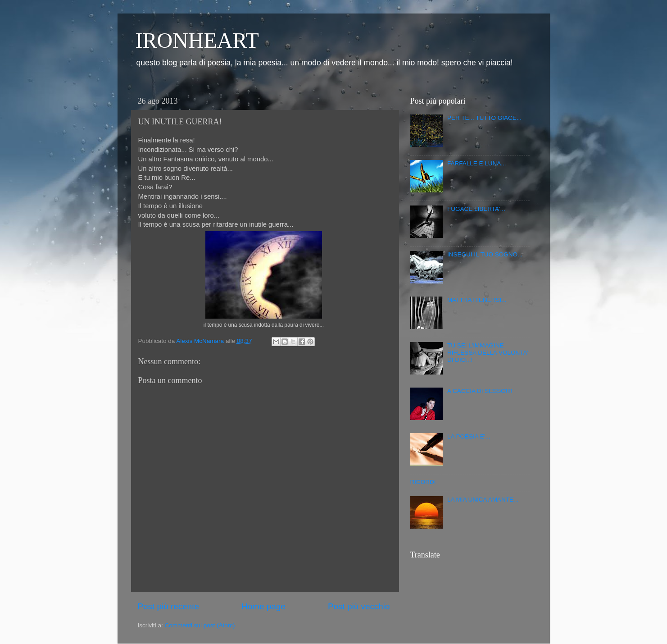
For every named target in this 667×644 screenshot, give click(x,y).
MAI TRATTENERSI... (477, 300)
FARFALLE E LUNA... (477, 163)
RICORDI (423, 482)
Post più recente (169, 606)
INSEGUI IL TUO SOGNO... (485, 254)
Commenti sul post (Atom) (200, 625)
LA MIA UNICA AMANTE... (483, 500)
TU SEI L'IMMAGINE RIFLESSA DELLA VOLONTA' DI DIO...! (488, 353)
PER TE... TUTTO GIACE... (484, 118)
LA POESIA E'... (469, 436)
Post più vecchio (359, 606)
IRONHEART (197, 40)
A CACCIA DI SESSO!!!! (480, 391)
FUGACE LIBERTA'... (476, 209)
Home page (263, 606)
